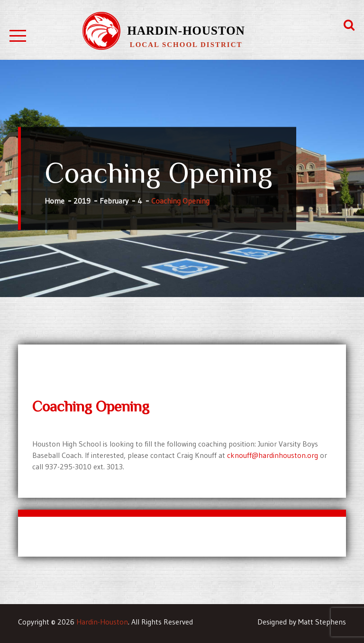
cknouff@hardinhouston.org (273, 455)
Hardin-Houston (186, 31)
